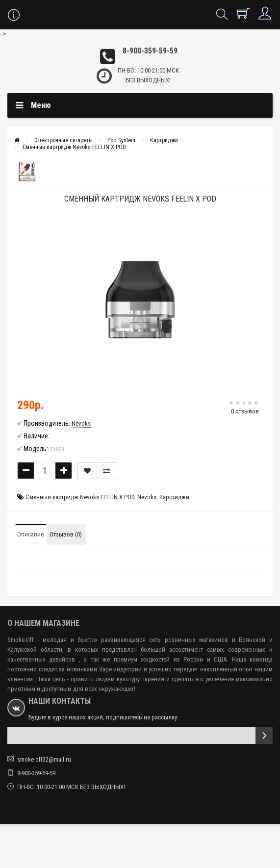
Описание (30, 534)
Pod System (121, 140)
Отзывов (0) (66, 534)
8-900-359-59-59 (150, 51)
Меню (41, 105)
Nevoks (147, 497)
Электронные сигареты (64, 140)
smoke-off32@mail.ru (44, 759)
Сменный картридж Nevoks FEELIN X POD (74, 147)
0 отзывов (245, 411)
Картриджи (164, 140)
